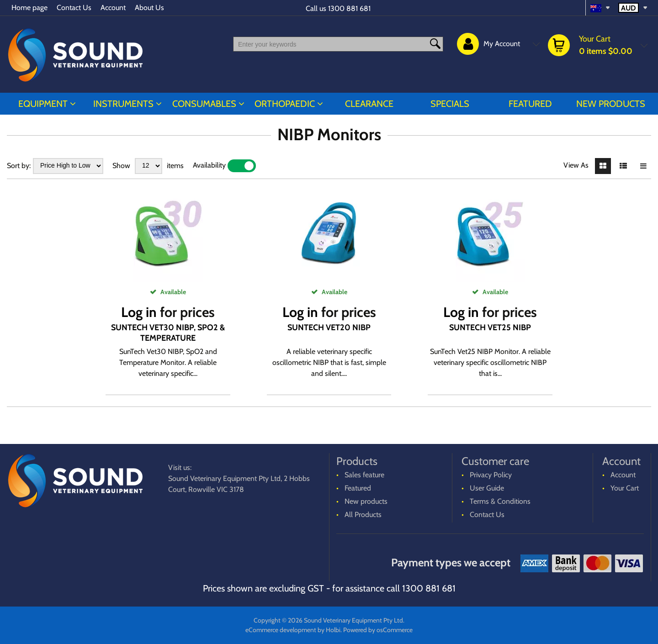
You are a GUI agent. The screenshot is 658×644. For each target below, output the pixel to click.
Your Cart (625, 488)
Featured (530, 104)
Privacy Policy (491, 475)
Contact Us (74, 8)
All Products (363, 515)
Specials (450, 104)
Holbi (333, 630)
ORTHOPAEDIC (285, 104)
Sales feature (364, 475)
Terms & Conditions (500, 501)
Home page (29, 8)
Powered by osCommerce (378, 630)
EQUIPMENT (43, 104)
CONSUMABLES (204, 104)
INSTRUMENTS (123, 104)
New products (611, 104)
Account (113, 8)
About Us (149, 8)
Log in (139, 312)
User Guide (487, 488)
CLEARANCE (369, 104)
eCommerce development (281, 630)
